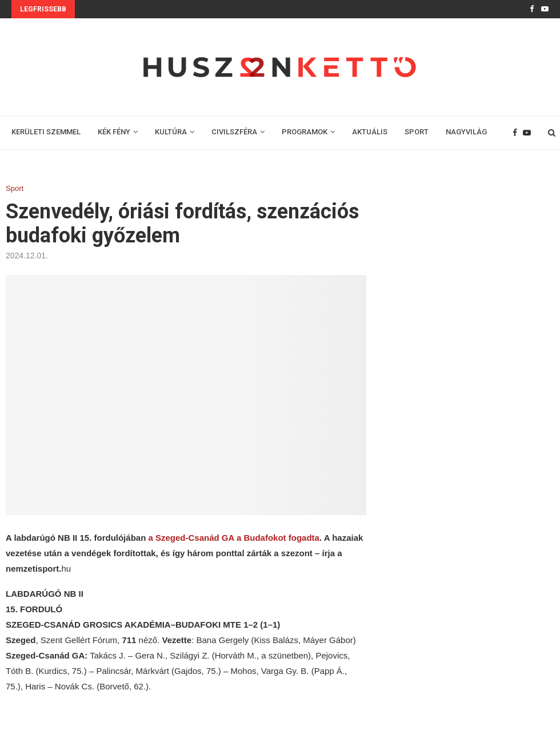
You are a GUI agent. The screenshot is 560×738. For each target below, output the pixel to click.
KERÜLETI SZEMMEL (46, 132)
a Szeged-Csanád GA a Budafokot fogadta (233, 538)
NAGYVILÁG (466, 132)
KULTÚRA (171, 132)
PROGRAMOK (305, 132)
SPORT (417, 132)
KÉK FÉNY (114, 132)
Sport (15, 188)
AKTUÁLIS (370, 132)
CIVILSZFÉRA (234, 132)
